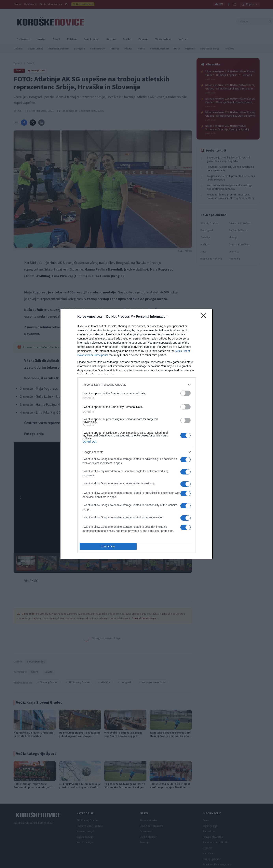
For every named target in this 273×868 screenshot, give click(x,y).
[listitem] (137, 385)
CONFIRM (108, 547)
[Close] (205, 317)
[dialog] (137, 434)
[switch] (185, 393)
